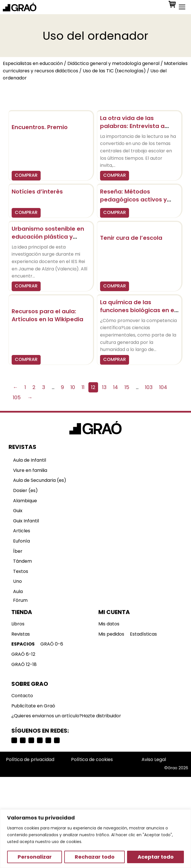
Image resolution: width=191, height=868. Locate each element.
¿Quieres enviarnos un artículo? (47, 716)
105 (17, 397)
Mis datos (109, 624)
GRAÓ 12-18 (24, 664)
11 (83, 387)
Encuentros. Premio (40, 127)
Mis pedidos (111, 634)
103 (149, 387)
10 (73, 387)
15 (127, 387)
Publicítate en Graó (33, 706)
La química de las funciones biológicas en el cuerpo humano (138, 310)
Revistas (21, 634)
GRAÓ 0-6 (52, 644)
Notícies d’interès (37, 192)
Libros (18, 624)
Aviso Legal (154, 759)
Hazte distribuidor (101, 716)
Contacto (22, 696)
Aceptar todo (156, 857)
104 (163, 387)
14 (116, 387)
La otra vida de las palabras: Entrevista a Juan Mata (132, 126)
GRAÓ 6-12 (23, 654)
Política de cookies (92, 759)
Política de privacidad (30, 759)
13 (104, 387)
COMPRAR (26, 175)
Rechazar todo (95, 857)
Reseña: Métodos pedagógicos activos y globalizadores (133, 199)
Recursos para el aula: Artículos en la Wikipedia (47, 315)
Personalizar (35, 857)
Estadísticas (143, 634)
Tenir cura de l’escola (131, 238)
